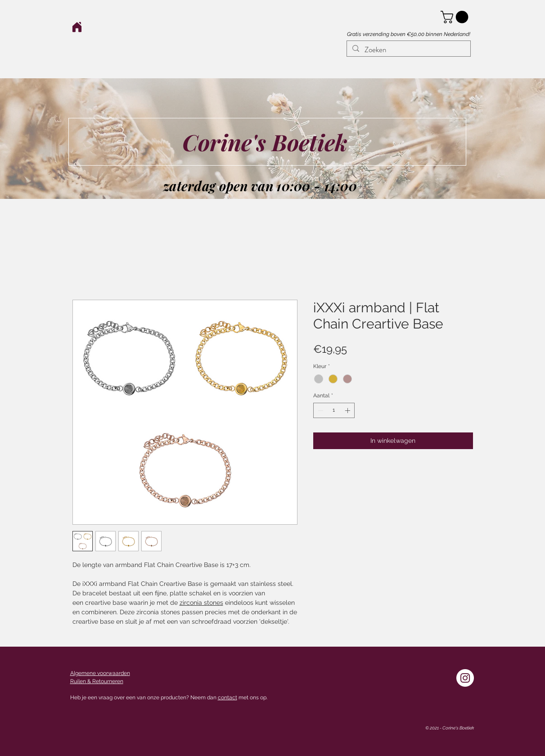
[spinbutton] (334, 410)
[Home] (77, 27)
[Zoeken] (408, 50)
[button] (456, 17)
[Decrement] (320, 410)
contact (227, 697)
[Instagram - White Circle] (465, 678)
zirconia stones (201, 603)
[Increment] (348, 410)
